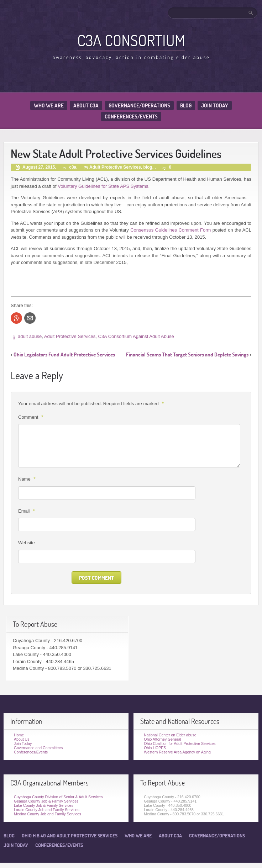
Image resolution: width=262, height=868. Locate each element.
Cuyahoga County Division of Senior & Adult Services (58, 797)
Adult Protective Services (115, 167)
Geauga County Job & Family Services (46, 801)
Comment (32, 417)
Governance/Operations (139, 105)
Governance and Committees (38, 748)
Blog (186, 105)
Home (19, 735)
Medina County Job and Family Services (48, 814)
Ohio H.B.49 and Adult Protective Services (70, 836)
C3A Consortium (131, 40)
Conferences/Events (131, 117)
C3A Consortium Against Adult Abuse (136, 336)
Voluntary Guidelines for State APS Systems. (104, 186)
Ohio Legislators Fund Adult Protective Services (64, 354)
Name (28, 479)
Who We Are (49, 105)
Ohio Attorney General (163, 739)
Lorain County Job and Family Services (47, 810)
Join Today (215, 105)
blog (148, 167)
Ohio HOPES (155, 748)
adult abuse (30, 336)
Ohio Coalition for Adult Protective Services (180, 743)
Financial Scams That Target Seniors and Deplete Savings (187, 354)
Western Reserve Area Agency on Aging (177, 752)
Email (27, 511)
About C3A (86, 105)
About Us (22, 739)
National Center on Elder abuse (170, 735)
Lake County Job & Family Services (44, 805)
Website (27, 543)
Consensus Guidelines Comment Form (171, 230)
